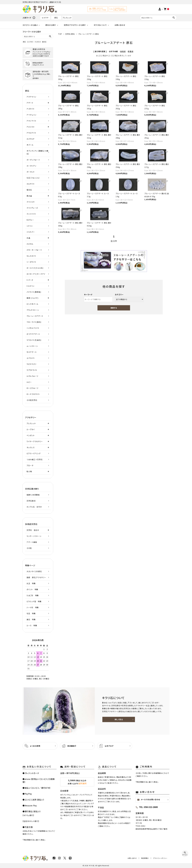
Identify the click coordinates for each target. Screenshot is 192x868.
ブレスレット (67, 18)
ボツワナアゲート (33, 334)
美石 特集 (31, 619)
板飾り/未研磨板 (33, 495)
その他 (29, 548)
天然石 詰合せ (33, 530)
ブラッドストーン (33, 310)
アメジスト (31, 127)
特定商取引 (146, 858)
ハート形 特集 (33, 607)
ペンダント (38, 42)
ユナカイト (31, 358)
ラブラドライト (32, 370)
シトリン (30, 226)
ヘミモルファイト (33, 328)
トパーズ (30, 280)
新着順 (131, 51)
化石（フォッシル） (33, 178)
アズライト (31, 109)
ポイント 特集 (32, 589)
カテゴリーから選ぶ (30, 25)
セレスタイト (31, 256)
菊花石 (29, 190)
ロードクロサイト (33, 394)
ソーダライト (31, 262)
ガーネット (31, 172)
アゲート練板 (32, 542)
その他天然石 (32, 400)
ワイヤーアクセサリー (35, 441)
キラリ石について (100, 25)
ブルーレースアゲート (35, 316)
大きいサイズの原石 (34, 571)
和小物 (29, 471)
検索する (114, 308)
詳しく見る (119, 719)
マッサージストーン (34, 536)
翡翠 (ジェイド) (32, 298)
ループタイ (30, 42)
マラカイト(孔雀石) (34, 340)
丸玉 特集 (31, 583)
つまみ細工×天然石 (35, 459)
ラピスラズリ (31, 364)
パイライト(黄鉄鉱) (34, 292)
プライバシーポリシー (161, 858)
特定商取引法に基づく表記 (34, 840)
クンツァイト (31, 214)
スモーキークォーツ (34, 250)
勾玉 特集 (31, 613)
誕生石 (44, 42)
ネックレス (31, 447)
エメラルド (31, 139)
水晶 (28, 238)
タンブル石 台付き (34, 507)
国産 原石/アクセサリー (36, 577)
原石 (56, 18)
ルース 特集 (32, 625)
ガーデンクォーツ (33, 160)
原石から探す (51, 25)
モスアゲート (32, 352)
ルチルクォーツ (32, 376)
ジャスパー (31, 232)
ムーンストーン (32, 346)
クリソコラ (31, 202)
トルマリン (30, 286)
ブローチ (30, 465)
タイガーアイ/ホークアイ (36, 274)
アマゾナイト (31, 121)
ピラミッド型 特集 (34, 601)
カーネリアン (31, 166)
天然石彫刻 (31, 501)
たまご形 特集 (33, 595)
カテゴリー (119, 295)
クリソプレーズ (32, 208)
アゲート (30, 103)
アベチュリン (31, 115)
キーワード (88, 295)
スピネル (30, 244)
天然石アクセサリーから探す (75, 25)
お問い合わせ (120, 25)
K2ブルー (30, 220)
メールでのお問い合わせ (149, 799)
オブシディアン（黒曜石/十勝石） (37, 152)
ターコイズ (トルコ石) (35, 268)
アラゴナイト (31, 133)
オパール (30, 145)
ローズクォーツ (32, 388)
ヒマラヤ (45, 18)
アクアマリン (31, 97)
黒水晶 (29, 196)
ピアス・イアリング (33, 453)
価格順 (123, 51)
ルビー (29, 382)
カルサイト (31, 184)
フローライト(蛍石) (34, 322)
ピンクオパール (32, 304)
